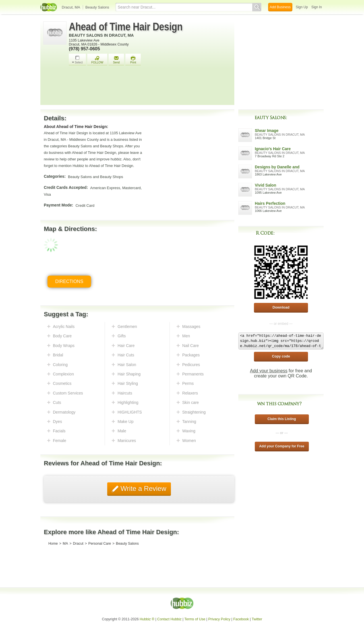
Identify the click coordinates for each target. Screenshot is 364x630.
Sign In (317, 7)
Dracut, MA (71, 7)
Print (133, 60)
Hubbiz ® (147, 619)
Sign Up (302, 7)
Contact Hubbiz (169, 619)
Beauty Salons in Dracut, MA (101, 35)
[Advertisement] (150, 87)
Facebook (241, 619)
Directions (69, 281)
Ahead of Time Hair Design (126, 27)
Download (281, 307)
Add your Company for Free (282, 446)
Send (116, 60)
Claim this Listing (282, 419)
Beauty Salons (97, 7)
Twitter (257, 619)
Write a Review (142, 488)
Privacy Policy (219, 619)
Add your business (269, 371)
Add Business (280, 7)
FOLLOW (97, 60)
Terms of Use (195, 619)
